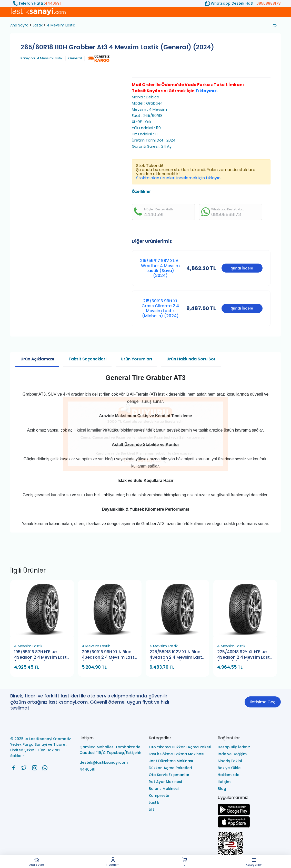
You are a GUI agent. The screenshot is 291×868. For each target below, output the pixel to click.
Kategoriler (254, 862)
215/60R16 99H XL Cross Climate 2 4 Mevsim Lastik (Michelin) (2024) (160, 308)
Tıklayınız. (207, 91)
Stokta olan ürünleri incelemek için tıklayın (178, 178)
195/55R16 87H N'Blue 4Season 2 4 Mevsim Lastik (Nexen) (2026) (42, 655)
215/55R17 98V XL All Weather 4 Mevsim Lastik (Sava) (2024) (160, 268)
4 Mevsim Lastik (61, 25)
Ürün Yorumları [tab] (136, 359)
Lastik (38, 25)
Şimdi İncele (242, 268)
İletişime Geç (263, 702)
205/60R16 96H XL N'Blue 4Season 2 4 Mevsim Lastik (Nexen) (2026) (110, 655)
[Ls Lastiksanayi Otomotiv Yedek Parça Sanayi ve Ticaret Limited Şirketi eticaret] (249, 848)
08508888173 (269, 3)
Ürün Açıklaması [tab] (37, 359)
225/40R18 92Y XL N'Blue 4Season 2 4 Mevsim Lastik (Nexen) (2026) (245, 655)
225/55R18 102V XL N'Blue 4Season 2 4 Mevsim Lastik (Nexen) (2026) (177, 655)
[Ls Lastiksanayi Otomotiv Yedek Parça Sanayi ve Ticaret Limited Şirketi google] (234, 814)
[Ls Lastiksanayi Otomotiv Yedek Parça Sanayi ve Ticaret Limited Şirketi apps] (234, 826)
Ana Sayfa (37, 862)
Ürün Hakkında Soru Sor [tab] (191, 359)
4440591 (53, 3)
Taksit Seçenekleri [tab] (87, 359)
